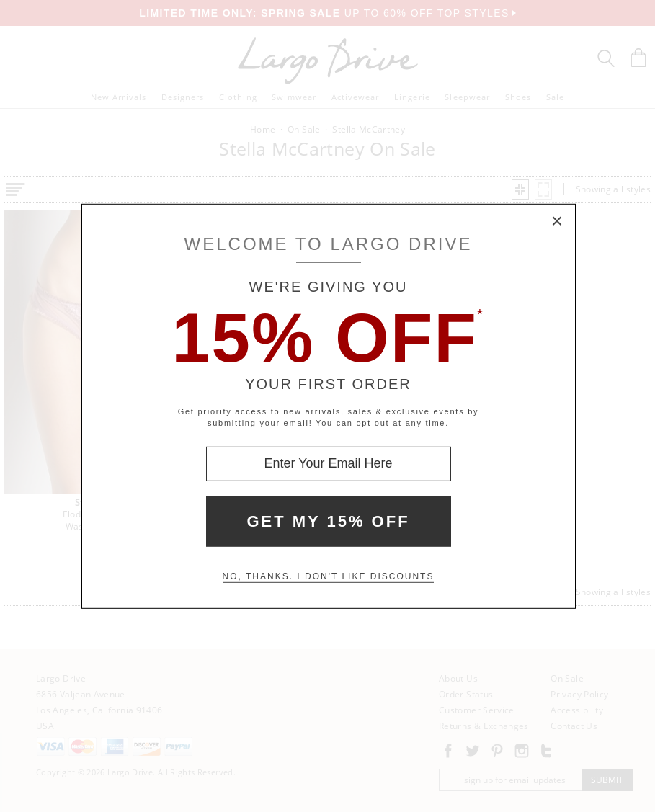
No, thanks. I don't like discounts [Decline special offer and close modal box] (329, 576)
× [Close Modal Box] (558, 221)
